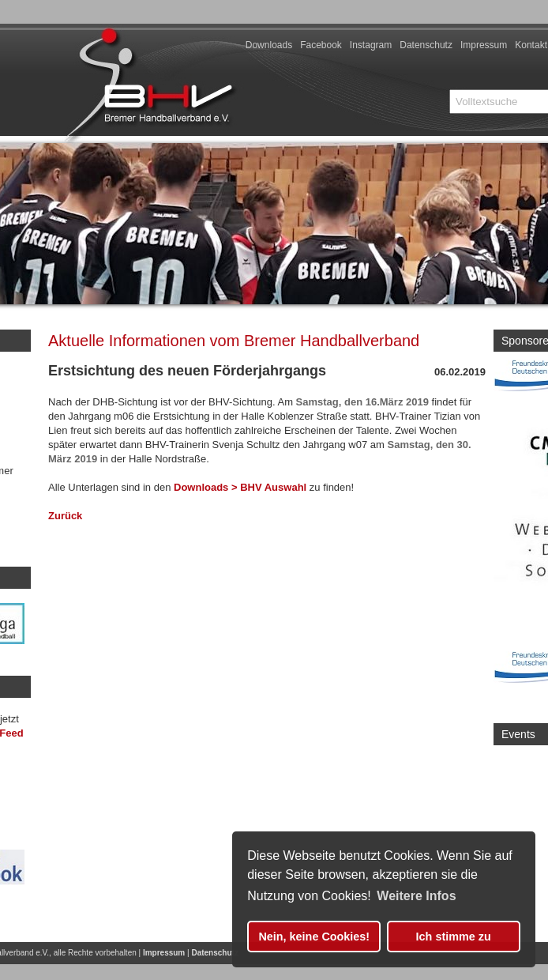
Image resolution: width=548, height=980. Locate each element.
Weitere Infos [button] (416, 896)
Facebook (321, 45)
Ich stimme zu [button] (454, 937)
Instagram (371, 45)
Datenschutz (426, 45)
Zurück (65, 516)
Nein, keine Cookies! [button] (314, 937)
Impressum (484, 45)
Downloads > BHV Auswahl (242, 487)
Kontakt (531, 45)
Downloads (269, 45)
